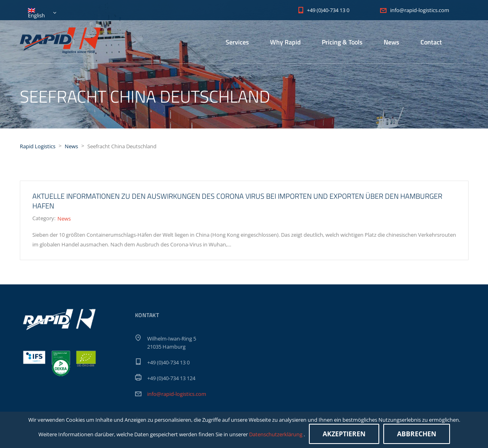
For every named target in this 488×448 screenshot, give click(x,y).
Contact (431, 42)
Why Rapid (285, 42)
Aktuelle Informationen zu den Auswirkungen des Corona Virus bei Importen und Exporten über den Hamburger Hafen (237, 201)
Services (237, 42)
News (392, 42)
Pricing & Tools (342, 42)
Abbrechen (417, 434)
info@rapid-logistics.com (177, 394)
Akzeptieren (344, 434)
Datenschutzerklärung (276, 434)
